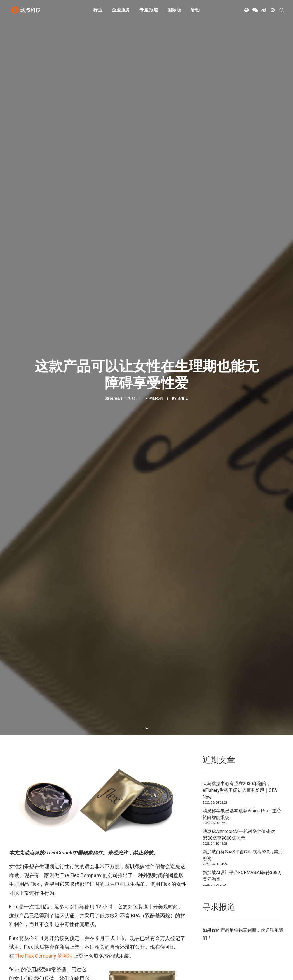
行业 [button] (98, 12)
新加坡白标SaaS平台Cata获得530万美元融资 (243, 798)
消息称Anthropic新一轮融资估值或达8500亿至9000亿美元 (239, 777)
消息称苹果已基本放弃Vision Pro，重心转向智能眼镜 (242, 756)
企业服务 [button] (121, 12)
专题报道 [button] (149, 12)
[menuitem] (98, 12)
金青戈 (183, 370)
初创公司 (156, 370)
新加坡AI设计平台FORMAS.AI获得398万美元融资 (242, 818)
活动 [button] (195, 12)
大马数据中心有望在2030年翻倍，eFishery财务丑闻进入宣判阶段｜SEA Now (240, 733)
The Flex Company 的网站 (44, 898)
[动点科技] (27, 12)
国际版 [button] (174, 12)
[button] (247, 12)
